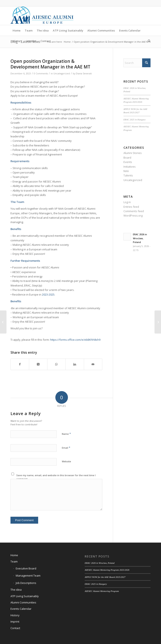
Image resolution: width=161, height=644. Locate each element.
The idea (16, 590)
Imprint (15, 622)
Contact (15, 628)
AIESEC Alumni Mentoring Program (102, 591)
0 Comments (41, 74)
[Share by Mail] (93, 364)
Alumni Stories (133, 153)
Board (127, 158)
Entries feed (131, 207)
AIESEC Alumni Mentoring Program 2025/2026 (107, 570)
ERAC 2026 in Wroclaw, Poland (140, 238)
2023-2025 (48, 294)
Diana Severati (84, 74)
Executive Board (26, 568)
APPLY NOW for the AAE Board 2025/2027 (105, 577)
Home (14, 555)
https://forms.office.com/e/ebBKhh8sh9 (75, 340)
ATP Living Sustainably (25, 596)
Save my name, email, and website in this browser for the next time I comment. (56, 477)
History (15, 615)
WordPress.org (133, 216)
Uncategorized (62, 74)
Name (66, 434)
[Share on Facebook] (20, 364)
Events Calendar (21, 609)
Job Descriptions (26, 583)
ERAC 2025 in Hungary (135, 120)
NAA (126, 171)
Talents (128, 175)
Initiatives (130, 167)
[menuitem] (17, 30)
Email (66, 448)
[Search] (148, 41)
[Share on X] (38, 364)
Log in (127, 202)
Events (128, 162)
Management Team (28, 576)
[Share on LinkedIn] (75, 364)
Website (66, 461)
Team (14, 561)
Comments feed (134, 211)
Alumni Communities (23, 602)
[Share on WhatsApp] (56, 364)
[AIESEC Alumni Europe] (42, 16)
